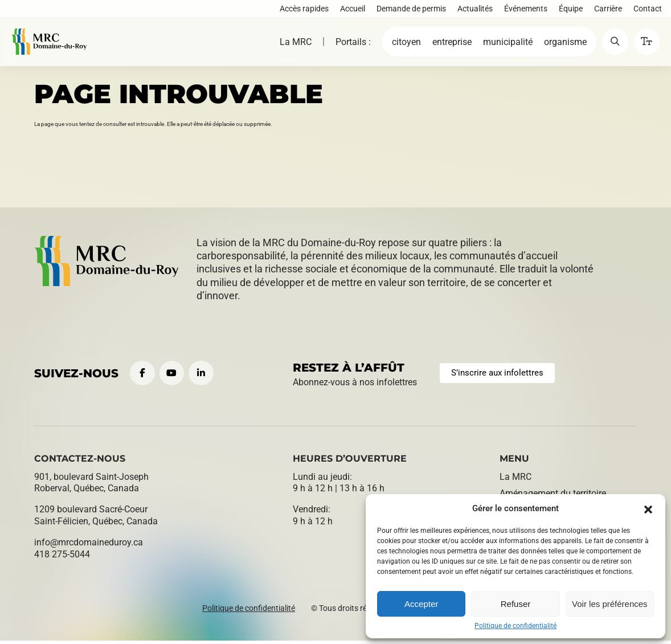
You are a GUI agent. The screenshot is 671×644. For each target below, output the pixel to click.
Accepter (421, 604)
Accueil (350, 10)
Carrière (606, 10)
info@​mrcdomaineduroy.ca (89, 546)
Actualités (473, 10)
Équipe (568, 10)
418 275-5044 (62, 558)
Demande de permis (409, 10)
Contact (645, 10)
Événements (523, 10)
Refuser (516, 604)
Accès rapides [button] (302, 10)
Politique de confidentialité (515, 626)
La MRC (288, 46)
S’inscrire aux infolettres (501, 375)
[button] (648, 508)
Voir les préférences (610, 604)
